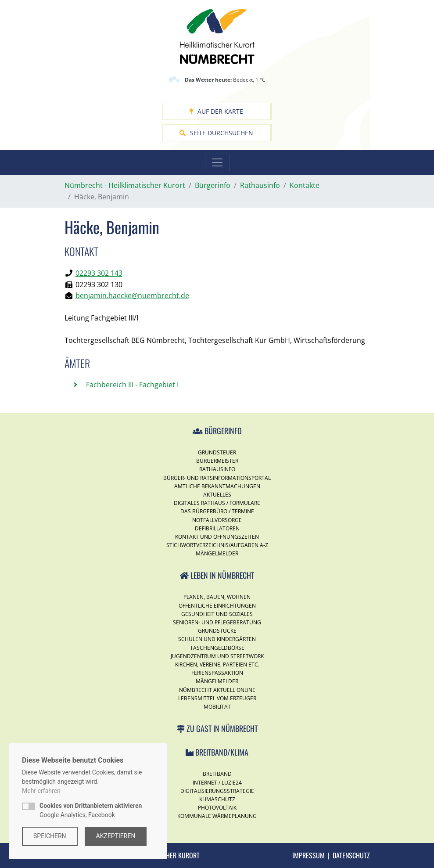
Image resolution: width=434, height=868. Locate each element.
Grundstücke (217, 631)
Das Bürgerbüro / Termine (217, 511)
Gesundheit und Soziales (217, 614)
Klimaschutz (217, 799)
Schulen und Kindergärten (217, 639)
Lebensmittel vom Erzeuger (217, 698)
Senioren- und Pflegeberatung (217, 622)
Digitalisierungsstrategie (217, 791)
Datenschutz (351, 855)
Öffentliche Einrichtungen (217, 606)
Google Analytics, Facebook (91, 810)
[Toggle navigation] (217, 162)
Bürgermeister (217, 461)
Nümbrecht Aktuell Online (217, 690)
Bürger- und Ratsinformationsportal (217, 478)
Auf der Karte (216, 111)
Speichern (50, 836)
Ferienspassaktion (217, 673)
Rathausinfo (217, 469)
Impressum (308, 855)
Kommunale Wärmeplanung (217, 816)
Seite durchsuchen (216, 133)
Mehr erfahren (41, 791)
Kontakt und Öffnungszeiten (217, 537)
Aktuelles (217, 495)
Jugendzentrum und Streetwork (217, 656)
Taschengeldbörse (217, 648)
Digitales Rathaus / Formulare (217, 503)
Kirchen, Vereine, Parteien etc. (217, 665)
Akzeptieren (116, 836)
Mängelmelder (217, 553)
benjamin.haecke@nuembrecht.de (132, 295)
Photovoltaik (217, 808)
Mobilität (217, 707)
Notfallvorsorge (217, 520)
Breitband (217, 774)
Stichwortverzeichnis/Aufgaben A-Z (217, 545)
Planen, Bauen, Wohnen (217, 597)
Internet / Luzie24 (217, 783)
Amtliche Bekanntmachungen (217, 486)
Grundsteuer (217, 452)
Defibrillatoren (217, 528)
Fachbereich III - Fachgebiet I (131, 385)
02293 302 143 (99, 273)
